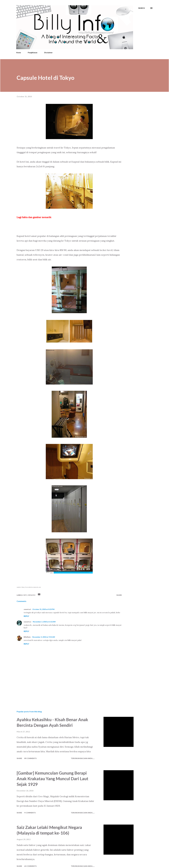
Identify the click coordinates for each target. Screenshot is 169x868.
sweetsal (27, 609)
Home (19, 53)
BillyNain (27, 637)
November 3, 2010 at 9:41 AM (44, 637)
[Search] (142, 8)
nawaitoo (27, 622)
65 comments (30, 866)
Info (25, 595)
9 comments (30, 813)
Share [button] (119, 595)
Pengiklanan (33, 53)
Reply (26, 616)
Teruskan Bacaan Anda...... (83, 758)
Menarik (32, 595)
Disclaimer (48, 53)
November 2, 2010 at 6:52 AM (44, 622)
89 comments (30, 758)
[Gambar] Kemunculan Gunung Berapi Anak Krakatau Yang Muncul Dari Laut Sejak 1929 (52, 779)
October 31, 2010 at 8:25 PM (43, 609)
